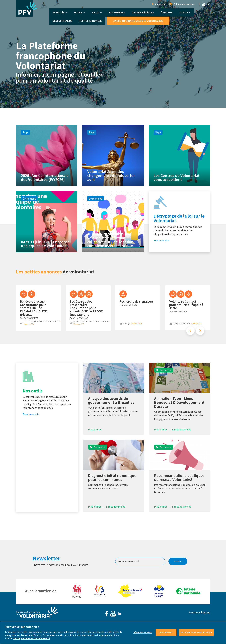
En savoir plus (161, 240)
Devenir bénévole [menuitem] (143, 12)
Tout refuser (166, 634)
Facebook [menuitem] (199, 4)
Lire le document (182, 429)
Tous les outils (31, 414)
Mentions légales (200, 612)
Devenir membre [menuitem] (62, 21)
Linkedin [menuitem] (208, 4)
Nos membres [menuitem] (117, 12)
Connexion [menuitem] (161, 4)
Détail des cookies (143, 634)
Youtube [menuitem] (204, 4)
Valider (178, 561)
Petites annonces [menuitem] (90, 21)
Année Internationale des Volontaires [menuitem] (138, 21)
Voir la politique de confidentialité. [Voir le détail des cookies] (32, 641)
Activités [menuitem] (59, 12)
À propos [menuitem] (167, 12)
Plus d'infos (95, 429)
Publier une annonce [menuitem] (184, 4)
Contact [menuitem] (185, 12)
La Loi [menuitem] (96, 12)
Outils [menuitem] (78, 12)
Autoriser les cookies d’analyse (196, 634)
